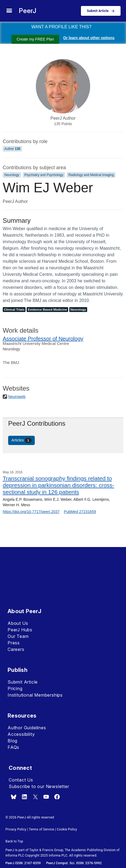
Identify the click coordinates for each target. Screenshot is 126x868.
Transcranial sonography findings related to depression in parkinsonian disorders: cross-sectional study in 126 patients (59, 485)
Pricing (15, 688)
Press (14, 643)
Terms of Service (41, 829)
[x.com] (35, 797)
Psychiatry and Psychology (44, 175)
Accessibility (21, 734)
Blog (12, 741)
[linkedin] (24, 797)
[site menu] (9, 11)
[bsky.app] (14, 797)
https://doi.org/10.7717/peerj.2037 (31, 512)
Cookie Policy (67, 829)
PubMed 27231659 (80, 512)
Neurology (12, 175)
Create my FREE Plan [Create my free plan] (35, 39)
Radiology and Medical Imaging (91, 175)
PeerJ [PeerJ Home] (28, 11)
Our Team (18, 636)
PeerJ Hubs (20, 630)
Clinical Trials (14, 310)
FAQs (13, 747)
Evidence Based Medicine (47, 310)
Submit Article (23, 682)
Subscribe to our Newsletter (39, 786)
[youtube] (46, 797)
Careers (16, 649)
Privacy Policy (16, 829)
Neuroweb (17, 397)
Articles (21, 440)
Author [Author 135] (12, 149)
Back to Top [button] (14, 841)
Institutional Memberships (35, 695)
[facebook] (57, 797)
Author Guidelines (27, 728)
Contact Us (21, 780)
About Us (18, 623)
